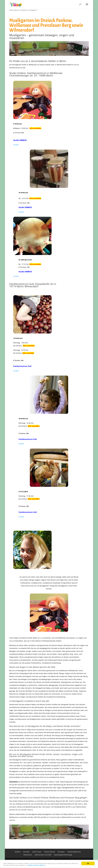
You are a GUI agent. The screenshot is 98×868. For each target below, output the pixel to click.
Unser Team (37, 852)
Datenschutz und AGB (43, 855)
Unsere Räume (50, 852)
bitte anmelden (35, 128)
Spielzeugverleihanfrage (63, 855)
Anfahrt (18, 852)
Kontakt (16, 145)
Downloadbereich (74, 852)
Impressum (28, 855)
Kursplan (61, 852)
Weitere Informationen (37, 865)
